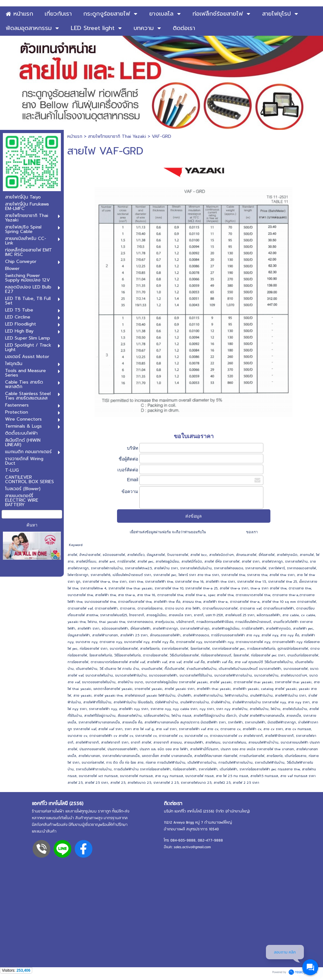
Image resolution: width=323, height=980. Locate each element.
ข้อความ (130, 491)
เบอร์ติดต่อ (128, 470)
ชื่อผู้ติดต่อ (128, 459)
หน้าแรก (75, 136)
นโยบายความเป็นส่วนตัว (226, 532)
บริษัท (132, 448)
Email (132, 480)
